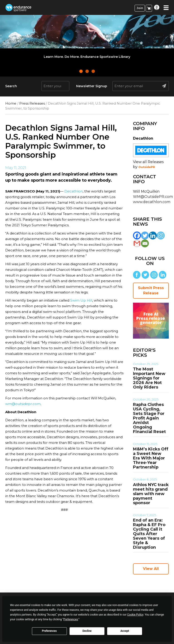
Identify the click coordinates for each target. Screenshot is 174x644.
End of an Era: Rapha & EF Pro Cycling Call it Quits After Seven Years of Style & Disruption (149, 534)
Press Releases (32, 103)
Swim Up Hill (81, 300)
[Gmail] (137, 243)
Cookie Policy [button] (135, 615)
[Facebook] (137, 235)
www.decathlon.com (152, 202)
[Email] (145, 243)
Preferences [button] (71, 619)
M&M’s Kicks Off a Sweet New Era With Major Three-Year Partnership (151, 458)
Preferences (49, 631)
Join (140, 8)
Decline (87, 631)
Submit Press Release (151, 290)
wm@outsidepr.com (23, 404)
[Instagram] (161, 235)
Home (11, 103)
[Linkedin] (153, 235)
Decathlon (74, 191)
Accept (125, 631)
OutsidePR (147, 167)
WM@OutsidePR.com (153, 197)
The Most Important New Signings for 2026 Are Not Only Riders (149, 378)
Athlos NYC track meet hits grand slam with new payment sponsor (151, 494)
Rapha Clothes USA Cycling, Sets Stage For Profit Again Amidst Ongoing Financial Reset (149, 418)
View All (151, 569)
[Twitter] (145, 235)
